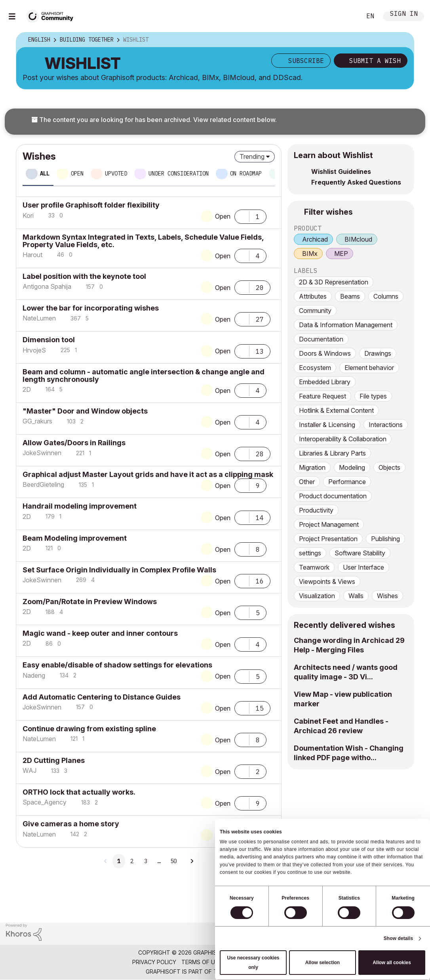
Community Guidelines (260, 962)
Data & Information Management (346, 325)
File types (373, 396)
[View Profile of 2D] (27, 389)
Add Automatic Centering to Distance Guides (102, 697)
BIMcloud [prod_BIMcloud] (358, 239)
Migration (312, 467)
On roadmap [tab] (246, 174)
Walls (356, 596)
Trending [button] (252, 156)
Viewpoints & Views (327, 582)
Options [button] (403, 40)
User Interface (363, 567)
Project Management (329, 524)
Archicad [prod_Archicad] (315, 239)
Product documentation (333, 496)
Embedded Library (325, 382)
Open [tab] (77, 174)
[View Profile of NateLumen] (39, 318)
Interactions (386, 425)
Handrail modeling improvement (80, 506)
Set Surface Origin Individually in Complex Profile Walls (119, 570)
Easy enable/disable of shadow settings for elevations (117, 665)
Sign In (404, 14)
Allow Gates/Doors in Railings (74, 443)
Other (307, 482)
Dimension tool (49, 340)
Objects (389, 467)
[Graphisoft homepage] (392, 934)
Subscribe (306, 61)
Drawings (378, 353)
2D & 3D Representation (334, 282)
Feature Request (322, 396)
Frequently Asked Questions (356, 182)
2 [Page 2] (132, 861)
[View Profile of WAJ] (29, 770)
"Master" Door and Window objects (85, 411)
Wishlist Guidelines (341, 172)
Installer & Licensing (327, 425)
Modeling (352, 467)
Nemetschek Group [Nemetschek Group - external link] (255, 971)
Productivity (316, 510)
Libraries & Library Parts (332, 453)
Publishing (385, 539)
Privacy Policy (154, 962)
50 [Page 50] (173, 861)
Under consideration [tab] (179, 174)
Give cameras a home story (71, 824)
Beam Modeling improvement (75, 538)
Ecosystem (315, 368)
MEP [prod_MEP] (341, 254)
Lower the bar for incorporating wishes (91, 308)
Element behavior (369, 368)
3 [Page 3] (146, 861)
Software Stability (360, 553)
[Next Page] (191, 861)
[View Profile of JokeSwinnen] (42, 453)
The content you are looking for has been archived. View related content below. (154, 120)
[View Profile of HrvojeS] (34, 350)
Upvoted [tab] (116, 174)
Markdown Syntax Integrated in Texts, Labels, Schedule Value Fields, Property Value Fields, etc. (143, 241)
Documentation (321, 339)
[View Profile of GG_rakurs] (37, 421)
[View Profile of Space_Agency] (45, 802)
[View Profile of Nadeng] (34, 675)
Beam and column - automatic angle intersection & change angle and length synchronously (144, 376)
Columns (386, 296)
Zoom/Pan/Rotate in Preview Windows (90, 602)
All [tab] (45, 174)
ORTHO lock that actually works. (79, 792)
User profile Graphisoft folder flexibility (91, 205)
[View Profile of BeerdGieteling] (43, 484)
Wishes (387, 596)
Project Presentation (328, 539)
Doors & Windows (325, 353)
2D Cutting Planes (54, 760)
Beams (350, 296)
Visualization (317, 596)
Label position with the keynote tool (84, 276)
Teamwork (314, 567)
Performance (347, 482)
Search (346, 16)
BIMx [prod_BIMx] (310, 254)
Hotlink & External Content (336, 410)
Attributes (313, 296)
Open (223, 216)
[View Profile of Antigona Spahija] (47, 286)
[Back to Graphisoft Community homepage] (52, 15)
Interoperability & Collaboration (343, 439)
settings (310, 553)
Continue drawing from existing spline (89, 729)
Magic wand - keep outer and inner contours (100, 633)
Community (315, 311)
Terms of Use (202, 962)
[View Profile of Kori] (28, 215)
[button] (242, 216)
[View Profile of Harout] (32, 255)
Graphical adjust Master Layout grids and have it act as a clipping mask (148, 474)
